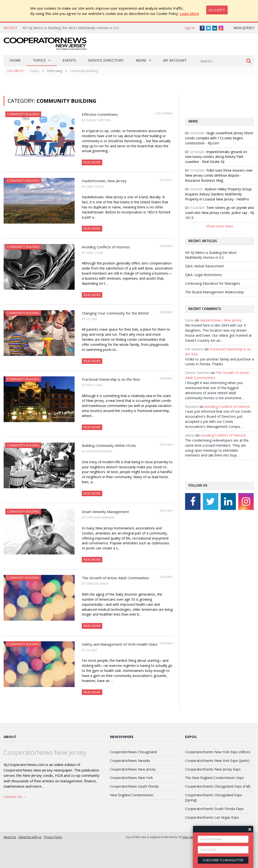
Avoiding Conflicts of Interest (106, 247)
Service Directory (106, 60)
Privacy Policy (53, 837)
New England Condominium (132, 795)
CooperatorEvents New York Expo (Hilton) (218, 752)
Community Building (23, 114)
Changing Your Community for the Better (116, 313)
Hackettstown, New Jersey (104, 181)
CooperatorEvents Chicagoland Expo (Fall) (218, 786)
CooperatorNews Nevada (130, 761)
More (141, 60)
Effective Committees (100, 114)
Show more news (220, 226)
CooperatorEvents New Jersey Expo (213, 769)
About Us (10, 837)
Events (69, 60)
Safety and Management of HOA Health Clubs (120, 644)
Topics (39, 60)
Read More (92, 162)
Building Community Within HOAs (109, 445)
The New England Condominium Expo (215, 778)
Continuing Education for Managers (213, 283)
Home (15, 60)
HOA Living (55, 71)
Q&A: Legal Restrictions (203, 275)
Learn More (189, 13)
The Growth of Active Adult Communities (115, 578)
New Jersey (244, 28)
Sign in (190, 28)
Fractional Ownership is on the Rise (111, 379)
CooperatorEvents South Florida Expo (214, 809)
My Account (175, 60)
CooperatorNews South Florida (134, 786)
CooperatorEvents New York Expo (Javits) (217, 761)
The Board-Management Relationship (214, 292)
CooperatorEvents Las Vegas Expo (212, 817)
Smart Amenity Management (105, 512)
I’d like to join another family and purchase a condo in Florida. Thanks (219, 362)
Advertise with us (30, 837)
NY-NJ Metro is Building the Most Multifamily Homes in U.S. (71, 28)
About (10, 737)
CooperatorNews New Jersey (133, 769)
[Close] (217, 10)
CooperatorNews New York (131, 778)
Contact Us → (15, 797)
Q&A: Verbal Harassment (204, 266)
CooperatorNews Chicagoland (133, 752)
